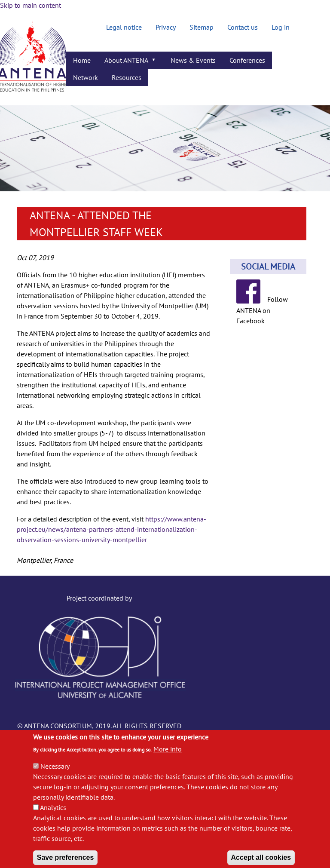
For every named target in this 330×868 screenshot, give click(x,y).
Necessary (55, 777)
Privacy (166, 27)
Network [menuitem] (86, 77)
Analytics (53, 819)
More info (168, 760)
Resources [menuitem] (127, 77)
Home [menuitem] (82, 60)
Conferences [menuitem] (247, 60)
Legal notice (124, 27)
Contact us (243, 27)
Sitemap (202, 27)
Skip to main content (31, 5)
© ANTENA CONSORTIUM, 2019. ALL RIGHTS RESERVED (99, 726)
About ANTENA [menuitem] (127, 62)
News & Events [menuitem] (193, 60)
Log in (281, 27)
